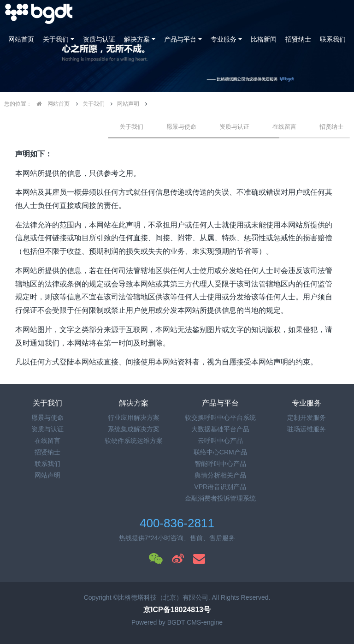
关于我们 (56, 39)
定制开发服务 (307, 417)
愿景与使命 (181, 127)
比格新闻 (264, 39)
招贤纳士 (298, 39)
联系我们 (333, 39)
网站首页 (21, 39)
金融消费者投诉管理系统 (220, 498)
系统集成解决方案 (134, 429)
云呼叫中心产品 (220, 441)
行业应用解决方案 (134, 417)
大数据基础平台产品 (220, 429)
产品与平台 (180, 39)
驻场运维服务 (307, 429)
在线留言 (284, 127)
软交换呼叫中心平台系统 (220, 417)
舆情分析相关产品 (220, 475)
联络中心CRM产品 (220, 452)
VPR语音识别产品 (220, 487)
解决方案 (137, 39)
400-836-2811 (177, 523)
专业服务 (224, 39)
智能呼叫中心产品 (220, 464)
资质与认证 (99, 39)
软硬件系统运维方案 (134, 441)
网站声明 (128, 104)
